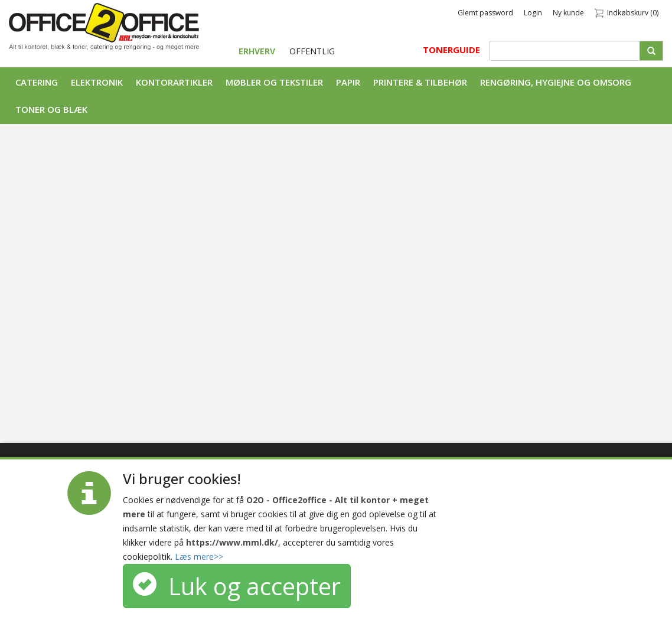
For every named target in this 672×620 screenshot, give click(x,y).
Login (533, 13)
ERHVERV (258, 51)
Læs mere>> (199, 557)
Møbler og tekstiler (274, 82)
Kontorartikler (174, 82)
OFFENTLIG (312, 51)
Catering (37, 82)
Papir (348, 82)
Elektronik (97, 82)
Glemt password (485, 13)
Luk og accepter (237, 586)
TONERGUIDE (451, 50)
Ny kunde (568, 13)
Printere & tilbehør (420, 82)
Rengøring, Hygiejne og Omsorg (556, 82)
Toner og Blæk (51, 109)
